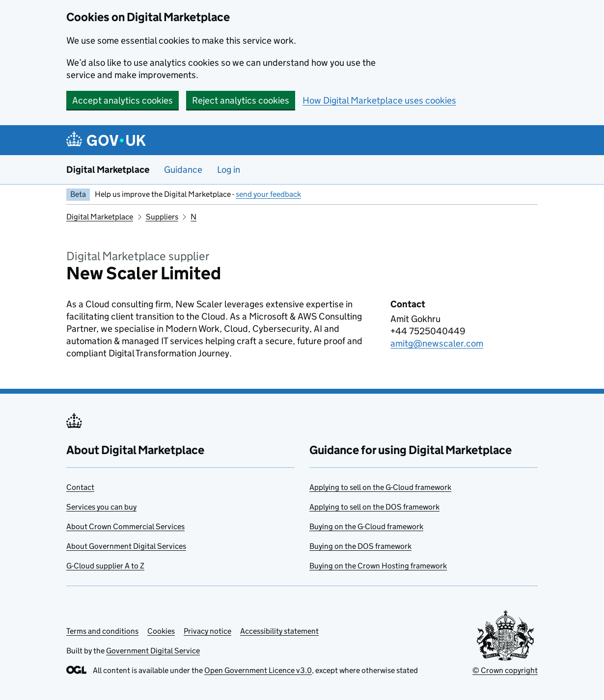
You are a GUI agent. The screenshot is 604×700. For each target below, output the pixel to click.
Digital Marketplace (108, 170)
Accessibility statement (279, 631)
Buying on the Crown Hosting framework (378, 566)
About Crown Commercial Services (125, 526)
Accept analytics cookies (123, 100)
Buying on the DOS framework (360, 546)
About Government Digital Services (126, 546)
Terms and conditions (102, 631)
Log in (229, 170)
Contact (80, 487)
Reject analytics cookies (241, 100)
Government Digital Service (153, 651)
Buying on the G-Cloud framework (366, 526)
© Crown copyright (505, 670)
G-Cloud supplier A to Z (105, 566)
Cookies (161, 631)
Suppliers (162, 217)
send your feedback (268, 194)
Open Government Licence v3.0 (258, 670)
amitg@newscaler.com (437, 343)
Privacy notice (207, 631)
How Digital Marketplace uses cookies (379, 100)
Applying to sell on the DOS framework (374, 507)
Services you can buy (101, 507)
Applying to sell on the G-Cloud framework (380, 487)
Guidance (183, 170)
